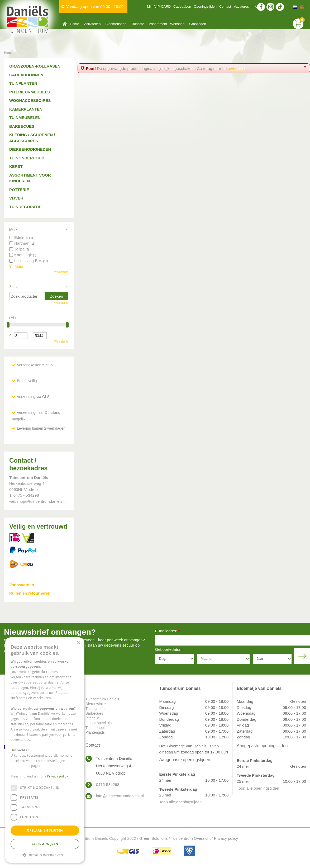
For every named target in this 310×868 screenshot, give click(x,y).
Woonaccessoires (30, 100)
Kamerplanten (26, 109)
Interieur (92, 718)
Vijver (16, 198)
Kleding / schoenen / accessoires (32, 138)
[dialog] (45, 750)
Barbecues (22, 126)
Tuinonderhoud (27, 158)
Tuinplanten (23, 83)
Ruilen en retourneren (30, 593)
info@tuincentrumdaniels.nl (120, 796)
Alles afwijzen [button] (45, 844)
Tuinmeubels (96, 728)
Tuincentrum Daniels (102, 699)
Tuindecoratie (25, 207)
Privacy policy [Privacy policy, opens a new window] (58, 776)
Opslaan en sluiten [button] (45, 830)
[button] (45, 855)
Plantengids (95, 732)
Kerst (16, 166)
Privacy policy (226, 838)
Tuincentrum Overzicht (191, 838)
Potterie (19, 190)
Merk (13, 230)
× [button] (78, 643)
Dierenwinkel (96, 704)
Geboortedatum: (169, 649)
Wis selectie (61, 272)
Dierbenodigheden (30, 149)
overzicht (237, 68)
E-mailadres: (168, 631)
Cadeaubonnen (26, 75)
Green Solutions (154, 838)
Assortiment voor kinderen (30, 178)
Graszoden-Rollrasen (35, 66)
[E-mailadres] (233, 640)
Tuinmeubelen (25, 118)
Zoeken (15, 287)
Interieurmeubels (30, 92)
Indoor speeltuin (99, 723)
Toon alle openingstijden (181, 802)
